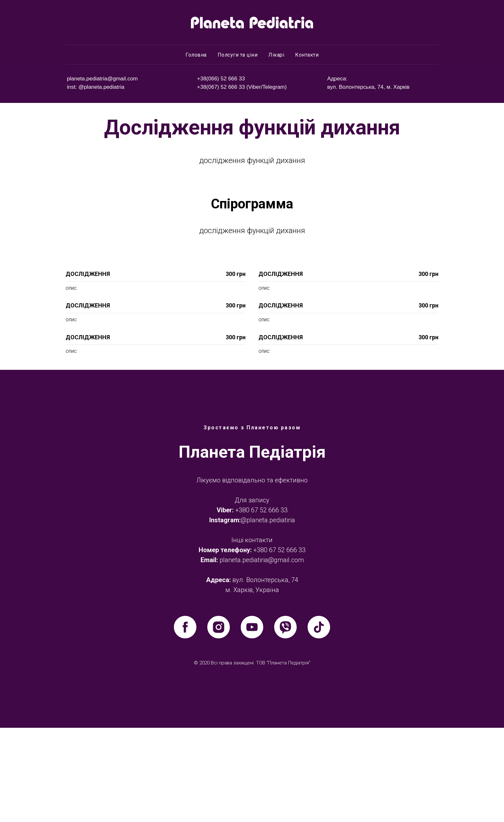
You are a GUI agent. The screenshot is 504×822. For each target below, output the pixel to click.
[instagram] (219, 721)
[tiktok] (319, 721)
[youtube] (252, 721)
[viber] (285, 721)
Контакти (307, 55)
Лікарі (276, 55)
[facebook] (185, 721)
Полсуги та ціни (238, 55)
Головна (196, 55)
